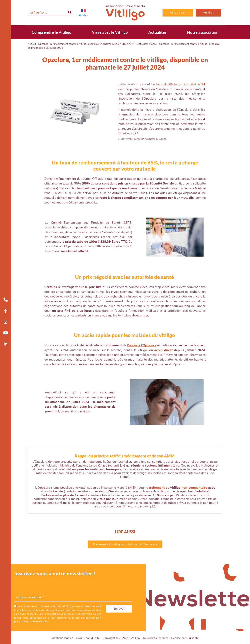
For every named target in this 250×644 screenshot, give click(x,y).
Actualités (157, 32)
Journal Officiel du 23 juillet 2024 (181, 84)
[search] (50, 13)
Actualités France (147, 44)
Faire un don (178, 13)
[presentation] (41, 587)
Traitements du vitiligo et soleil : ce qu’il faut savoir (125, 544)
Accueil (32, 44)
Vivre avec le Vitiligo (110, 32)
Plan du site (92, 638)
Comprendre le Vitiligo (52, 32)
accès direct (163, 350)
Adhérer (208, 13)
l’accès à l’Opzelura (142, 345)
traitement (157, 488)
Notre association (203, 32)
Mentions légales (62, 638)
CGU (79, 638)
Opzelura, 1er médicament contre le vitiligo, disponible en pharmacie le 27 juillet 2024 (86, 44)
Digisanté (192, 638)
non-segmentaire (194, 488)
